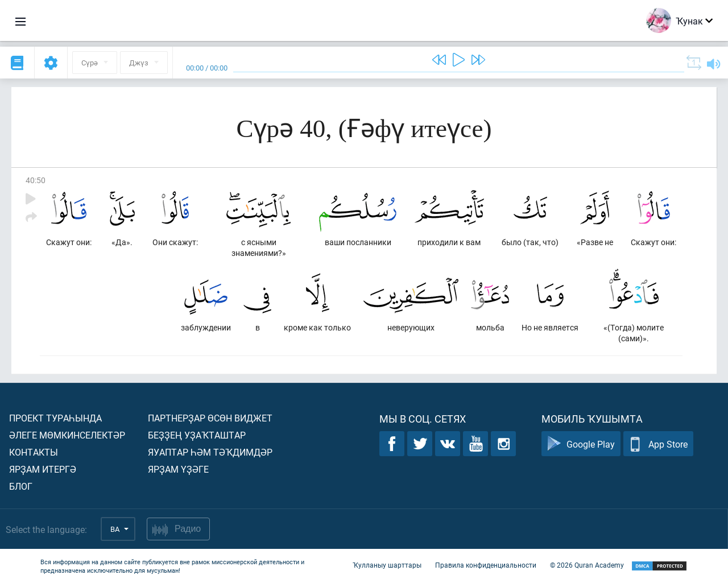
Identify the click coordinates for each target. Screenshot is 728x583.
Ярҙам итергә (43, 469)
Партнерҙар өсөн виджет (210, 418)
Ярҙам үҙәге (178, 469)
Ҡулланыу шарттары (387, 565)
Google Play (581, 444)
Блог (21, 486)
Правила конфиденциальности (486, 565)
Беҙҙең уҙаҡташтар (197, 435)
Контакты (34, 452)
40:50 (36, 180)
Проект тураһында (55, 418)
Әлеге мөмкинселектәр (67, 435)
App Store (658, 444)
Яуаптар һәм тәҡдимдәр (210, 452)
